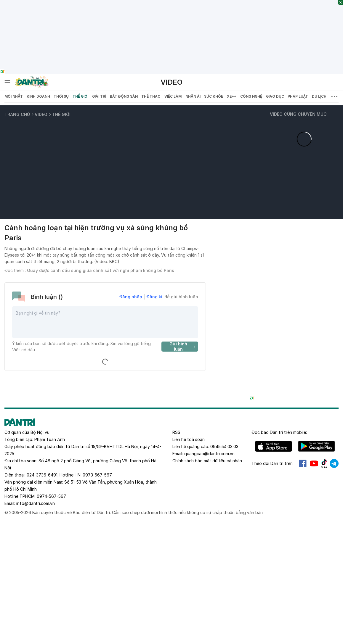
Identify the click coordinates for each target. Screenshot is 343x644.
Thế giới (80, 96)
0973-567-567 (97, 475)
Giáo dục (275, 96)
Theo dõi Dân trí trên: (273, 463)
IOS (274, 446)
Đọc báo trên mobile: (279, 432)
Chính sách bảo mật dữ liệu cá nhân (207, 461)
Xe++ (232, 96)
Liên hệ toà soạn (189, 439)
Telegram (334, 463)
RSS (176, 432)
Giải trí (99, 96)
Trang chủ (17, 114)
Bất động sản (124, 96)
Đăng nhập (131, 297)
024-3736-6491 (42, 475)
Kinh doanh (38, 96)
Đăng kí (154, 297)
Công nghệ (251, 96)
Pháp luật (298, 96)
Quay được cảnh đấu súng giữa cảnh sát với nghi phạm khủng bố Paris (101, 270)
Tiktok (324, 463)
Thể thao (151, 96)
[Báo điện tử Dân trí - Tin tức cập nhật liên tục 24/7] (32, 82)
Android (316, 446)
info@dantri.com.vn (36, 503)
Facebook (303, 463)
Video (171, 82)
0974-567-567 (51, 496)
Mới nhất (14, 96)
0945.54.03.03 (224, 446)
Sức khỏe (214, 96)
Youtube (314, 463)
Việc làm (173, 96)
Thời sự (61, 96)
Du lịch (319, 96)
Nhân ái (193, 96)
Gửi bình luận (183, 347)
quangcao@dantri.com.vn (209, 454)
